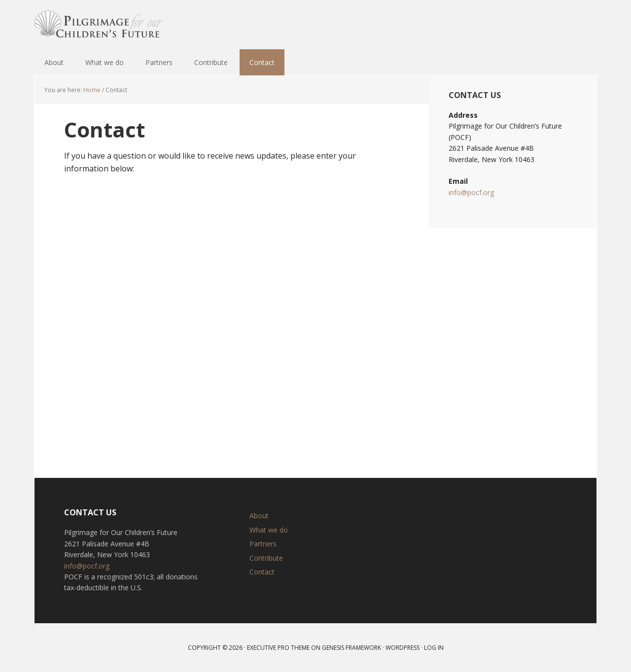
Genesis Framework (351, 648)
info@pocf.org (471, 192)
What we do (269, 530)
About (259, 516)
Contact (262, 572)
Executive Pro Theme (278, 648)
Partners (263, 544)
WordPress (403, 648)
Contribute (266, 558)
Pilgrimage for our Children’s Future (99, 25)
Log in (434, 648)
